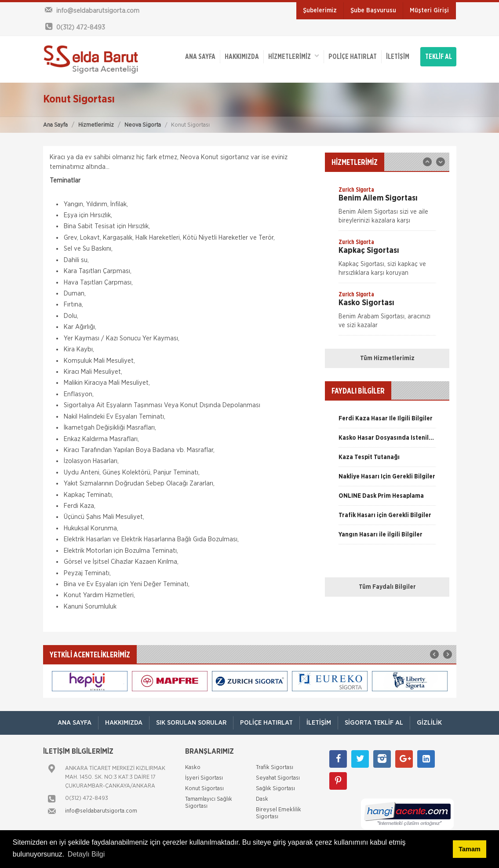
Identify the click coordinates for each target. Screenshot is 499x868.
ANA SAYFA (200, 57)
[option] (387, 208)
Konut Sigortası (204, 789)
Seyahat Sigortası (278, 778)
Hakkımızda (242, 57)
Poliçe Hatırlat (353, 57)
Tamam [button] (469, 849)
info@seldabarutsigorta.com (101, 811)
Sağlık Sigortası (275, 789)
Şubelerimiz (320, 11)
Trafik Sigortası (275, 768)
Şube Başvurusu (373, 11)
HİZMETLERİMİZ (294, 56)
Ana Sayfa (55, 125)
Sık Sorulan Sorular (191, 723)
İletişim (398, 57)
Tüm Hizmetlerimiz (387, 358)
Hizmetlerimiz (96, 125)
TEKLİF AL (439, 57)
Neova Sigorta (143, 125)
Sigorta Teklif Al (374, 723)
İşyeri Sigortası (204, 778)
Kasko (193, 768)
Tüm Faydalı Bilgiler (387, 587)
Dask (262, 799)
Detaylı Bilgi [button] (86, 854)
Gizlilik (429, 723)
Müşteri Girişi (429, 11)
